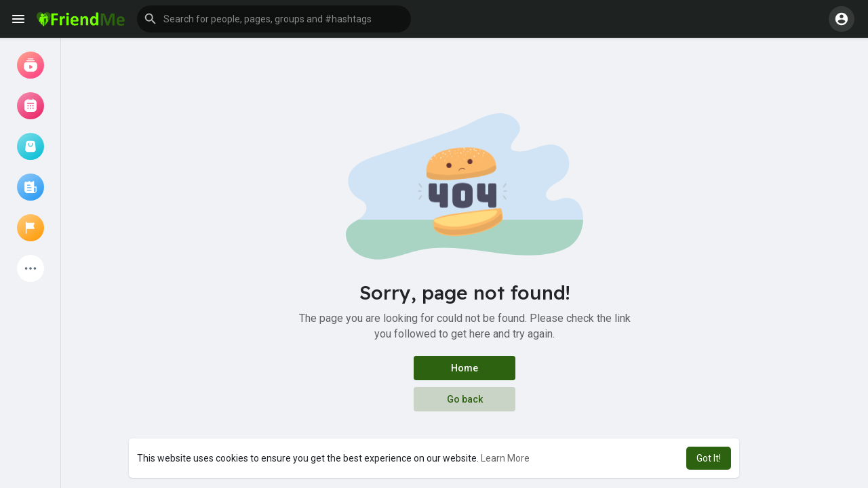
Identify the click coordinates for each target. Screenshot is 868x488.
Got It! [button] (709, 458)
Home (465, 368)
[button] (274, 19)
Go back (465, 399)
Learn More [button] (505, 458)
